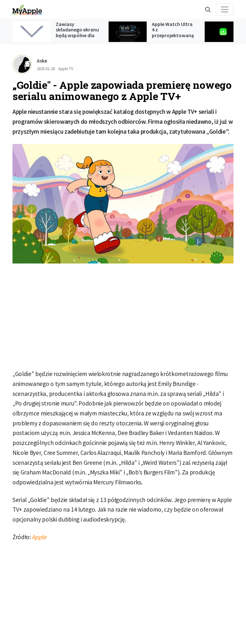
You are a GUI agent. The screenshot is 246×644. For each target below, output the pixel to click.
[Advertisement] (123, 316)
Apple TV (66, 69)
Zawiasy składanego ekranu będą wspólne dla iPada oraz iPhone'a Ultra (77, 35)
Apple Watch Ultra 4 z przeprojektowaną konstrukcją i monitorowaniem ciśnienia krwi (173, 38)
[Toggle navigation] (225, 9)
